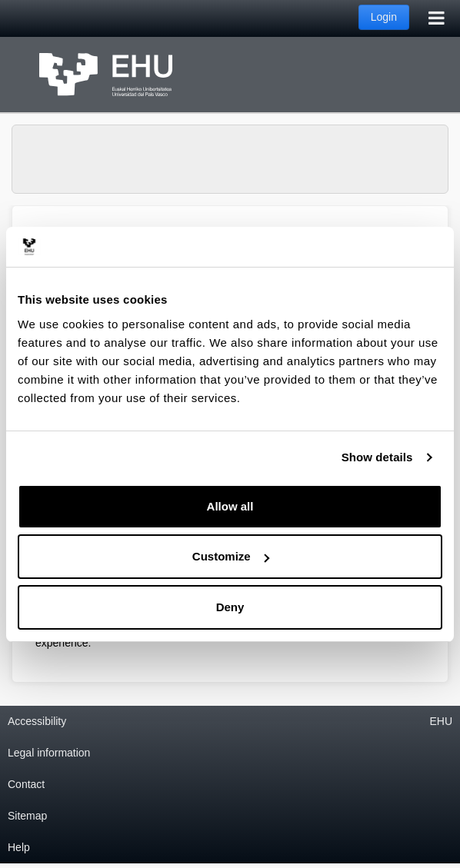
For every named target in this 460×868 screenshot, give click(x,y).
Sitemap (27, 816)
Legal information (49, 753)
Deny (230, 607)
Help (19, 847)
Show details (377, 457)
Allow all (230, 506)
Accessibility (37, 721)
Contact (26, 784)
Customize (231, 556)
